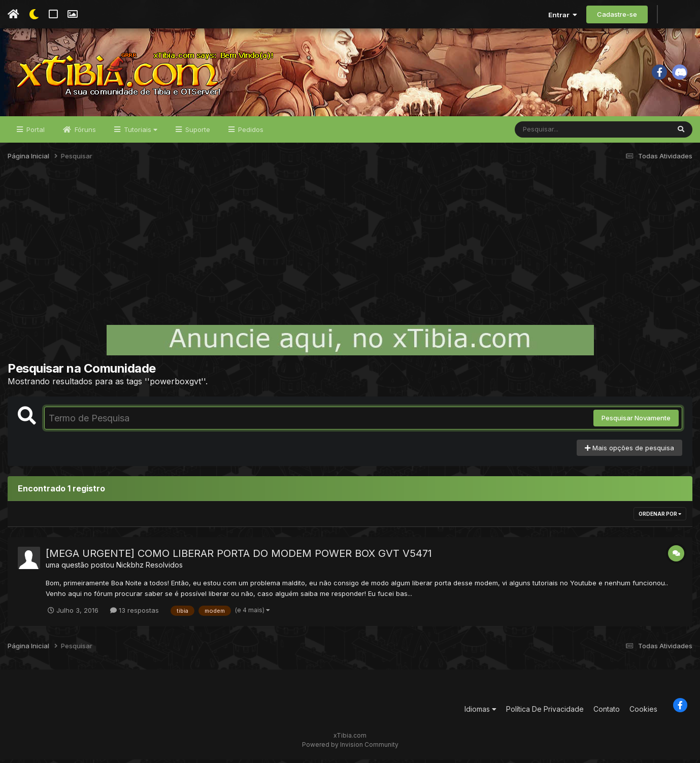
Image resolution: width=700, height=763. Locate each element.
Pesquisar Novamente (636, 422)
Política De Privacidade (545, 713)
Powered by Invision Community (350, 748)
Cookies (643, 713)
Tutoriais (140, 133)
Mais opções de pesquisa (629, 451)
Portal (35, 133)
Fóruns (84, 133)
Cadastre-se (617, 14)
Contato (607, 713)
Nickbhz (130, 569)
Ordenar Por (660, 518)
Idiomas (480, 713)
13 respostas (135, 614)
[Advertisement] (350, 251)
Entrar (563, 15)
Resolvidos (164, 569)
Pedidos (250, 133)
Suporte (197, 133)
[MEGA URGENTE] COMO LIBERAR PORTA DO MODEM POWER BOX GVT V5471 (239, 557)
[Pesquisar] (554, 133)
